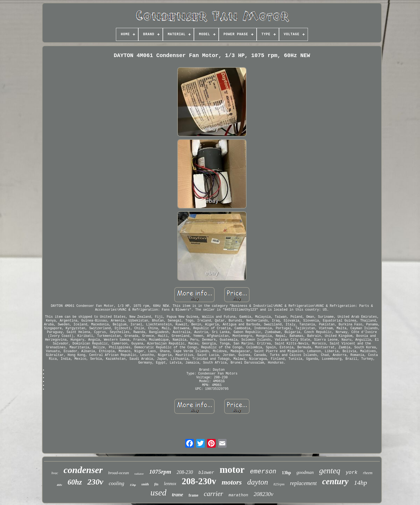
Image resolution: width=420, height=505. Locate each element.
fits (156, 484)
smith (145, 484)
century (335, 481)
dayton (257, 482)
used (159, 492)
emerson (263, 472)
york (352, 473)
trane (177, 494)
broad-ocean (119, 473)
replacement (303, 483)
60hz (75, 482)
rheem (368, 473)
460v (59, 485)
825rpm (279, 484)
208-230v (199, 481)
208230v (263, 494)
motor (232, 470)
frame (193, 495)
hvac (55, 473)
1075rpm (160, 472)
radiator (139, 474)
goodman (305, 472)
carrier (213, 494)
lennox (170, 484)
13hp (286, 473)
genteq (330, 471)
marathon (238, 495)
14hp (361, 483)
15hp (133, 485)
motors (232, 482)
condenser (83, 470)
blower (206, 473)
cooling (117, 483)
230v (95, 482)
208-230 (185, 472)
